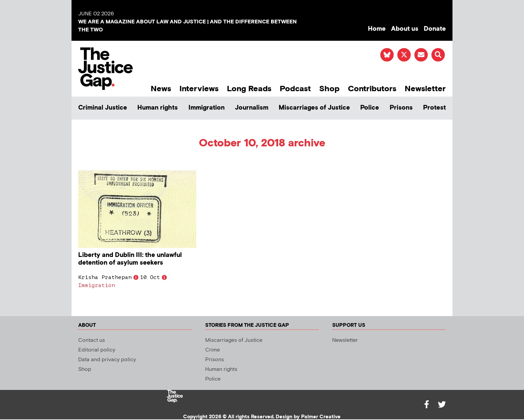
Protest (434, 108)
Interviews (199, 89)
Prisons (401, 108)
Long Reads (249, 89)
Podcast (295, 89)
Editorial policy (97, 350)
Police (370, 108)
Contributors (372, 89)
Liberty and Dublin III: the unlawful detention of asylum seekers (130, 259)
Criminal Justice (103, 108)
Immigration (207, 108)
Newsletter (425, 89)
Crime (213, 350)
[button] (438, 55)
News (161, 89)
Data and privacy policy (107, 360)
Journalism (252, 108)
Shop (329, 89)
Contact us (92, 340)
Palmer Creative (321, 417)
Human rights (158, 108)
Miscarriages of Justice (314, 108)
